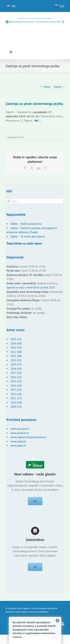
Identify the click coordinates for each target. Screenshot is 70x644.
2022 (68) (16, 352)
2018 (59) (16, 369)
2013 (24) (16, 390)
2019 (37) (16, 364)
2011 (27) (16, 398)
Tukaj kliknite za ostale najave (24, 243)
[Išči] (9, 201)
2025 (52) (16, 339)
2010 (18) (16, 402)
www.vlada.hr (18, 441)
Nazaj (47, 87)
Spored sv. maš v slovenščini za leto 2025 (31, 287)
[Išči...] (35, 201)
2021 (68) (16, 356)
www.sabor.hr (18, 446)
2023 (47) (16, 348)
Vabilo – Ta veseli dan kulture (28, 236)
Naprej (58, 87)
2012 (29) (16, 394)
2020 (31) (16, 360)
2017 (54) (16, 373)
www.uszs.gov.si (20, 429)
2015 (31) (16, 381)
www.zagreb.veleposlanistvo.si (28, 437)
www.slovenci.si (20, 433)
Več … (38, 121)
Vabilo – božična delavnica (26, 224)
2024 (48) (16, 343)
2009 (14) (16, 407)
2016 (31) (16, 377)
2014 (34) (16, 386)
